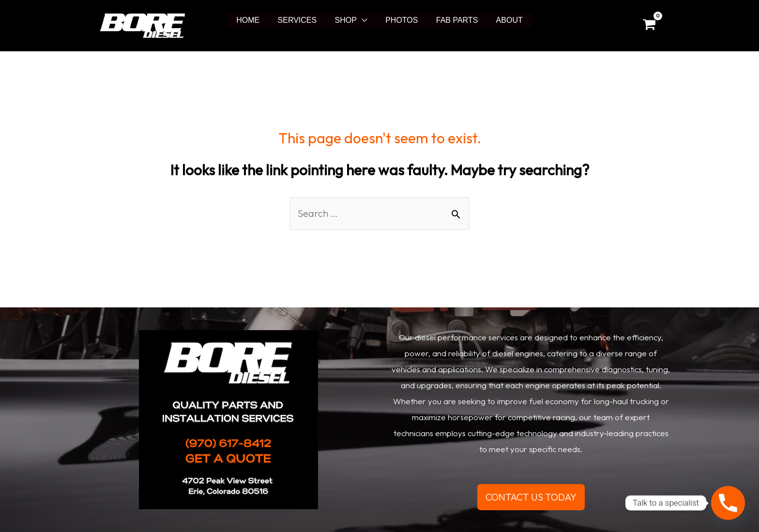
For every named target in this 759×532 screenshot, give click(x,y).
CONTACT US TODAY (531, 497)
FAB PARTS (453, 20)
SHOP (347, 20)
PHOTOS (401, 20)
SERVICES (301, 20)
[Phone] (728, 503)
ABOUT (503, 20)
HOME (255, 20)
